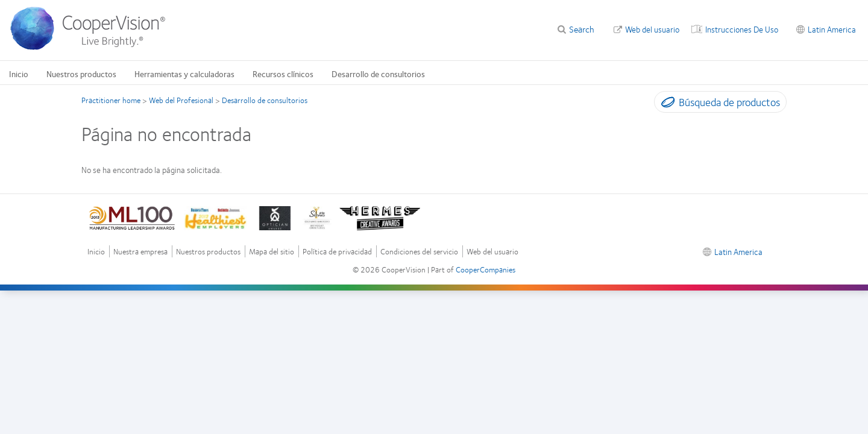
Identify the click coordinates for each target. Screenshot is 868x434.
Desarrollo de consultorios (378, 74)
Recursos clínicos (283, 74)
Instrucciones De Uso (742, 29)
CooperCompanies (486, 269)
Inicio (19, 74)
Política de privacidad (337, 252)
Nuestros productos (81, 74)
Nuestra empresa (140, 252)
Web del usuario (652, 29)
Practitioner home (111, 100)
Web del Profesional (181, 100)
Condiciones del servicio (419, 252)
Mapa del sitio (272, 252)
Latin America (832, 29)
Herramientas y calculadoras (184, 74)
